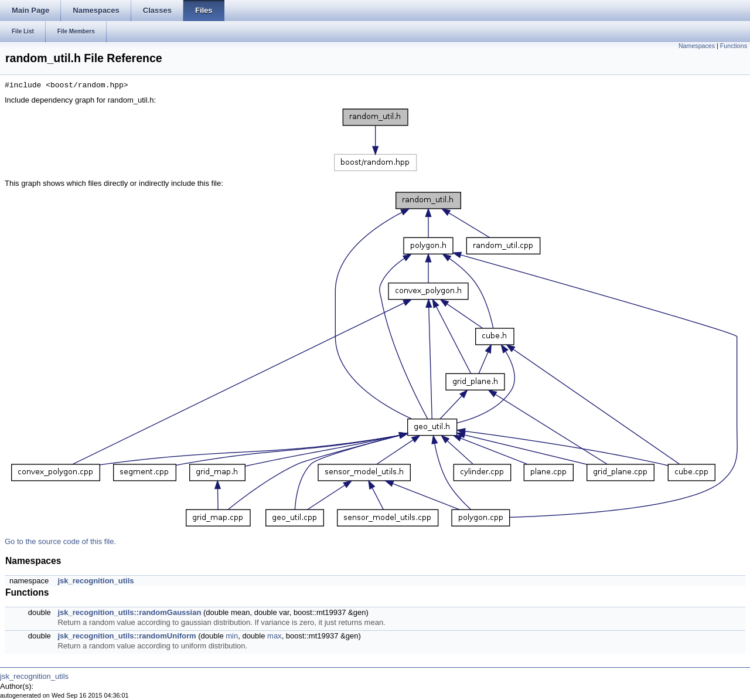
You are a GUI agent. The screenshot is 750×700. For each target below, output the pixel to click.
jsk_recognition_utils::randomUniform (127, 636)
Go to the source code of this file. (60, 541)
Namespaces (697, 46)
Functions (734, 46)
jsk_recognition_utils (96, 581)
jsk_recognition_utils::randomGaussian (129, 612)
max (275, 636)
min (232, 636)
